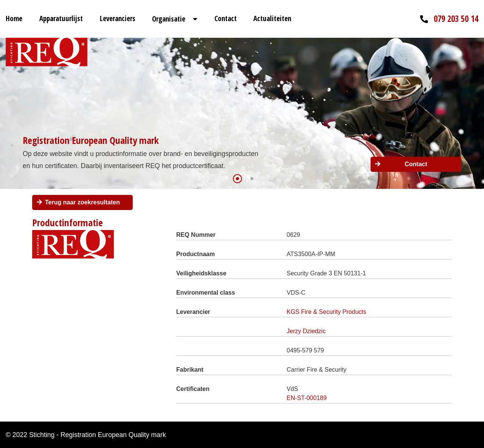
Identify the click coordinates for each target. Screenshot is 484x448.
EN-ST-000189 (307, 398)
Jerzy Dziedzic (306, 331)
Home (14, 19)
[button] (237, 179)
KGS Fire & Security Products (327, 312)
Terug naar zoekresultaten (82, 202)
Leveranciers (118, 19)
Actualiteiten (272, 19)
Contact (226, 19)
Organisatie (169, 19)
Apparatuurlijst (61, 19)
